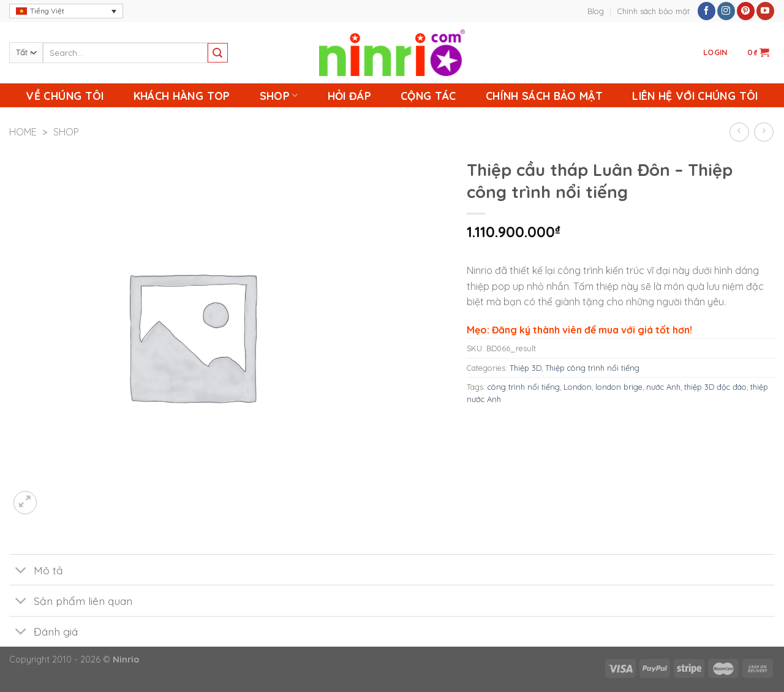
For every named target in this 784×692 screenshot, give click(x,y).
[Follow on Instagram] (726, 11)
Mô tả (36, 571)
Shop (279, 96)
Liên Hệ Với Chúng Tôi (695, 96)
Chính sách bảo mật (654, 11)
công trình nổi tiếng (524, 387)
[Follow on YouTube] (765, 11)
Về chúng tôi (65, 96)
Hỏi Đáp (349, 96)
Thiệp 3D (526, 368)
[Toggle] (21, 571)
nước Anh (663, 387)
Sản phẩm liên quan (71, 602)
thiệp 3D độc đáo (715, 387)
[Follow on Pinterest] (746, 11)
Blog (596, 11)
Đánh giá (43, 633)
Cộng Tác (428, 96)
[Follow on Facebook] (707, 11)
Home (23, 132)
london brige (619, 387)
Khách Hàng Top (182, 96)
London (578, 387)
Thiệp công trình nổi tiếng (592, 368)
